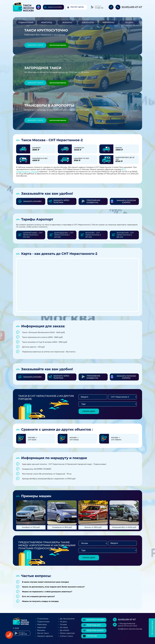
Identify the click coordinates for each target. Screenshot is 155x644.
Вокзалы (67, 22)
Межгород (46, 22)
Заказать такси (35, 45)
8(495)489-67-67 (132, 7)
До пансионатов (67, 619)
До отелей (65, 630)
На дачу (129, 22)
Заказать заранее (45, 636)
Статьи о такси (66, 636)
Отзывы (63, 625)
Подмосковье (26, 22)
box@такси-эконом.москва (130, 629)
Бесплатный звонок (58, 45)
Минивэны (108, 22)
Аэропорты (88, 22)
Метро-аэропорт (67, 633)
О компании (43, 619)
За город (64, 627)
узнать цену (89, 411)
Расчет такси (43, 633)
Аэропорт (42, 627)
